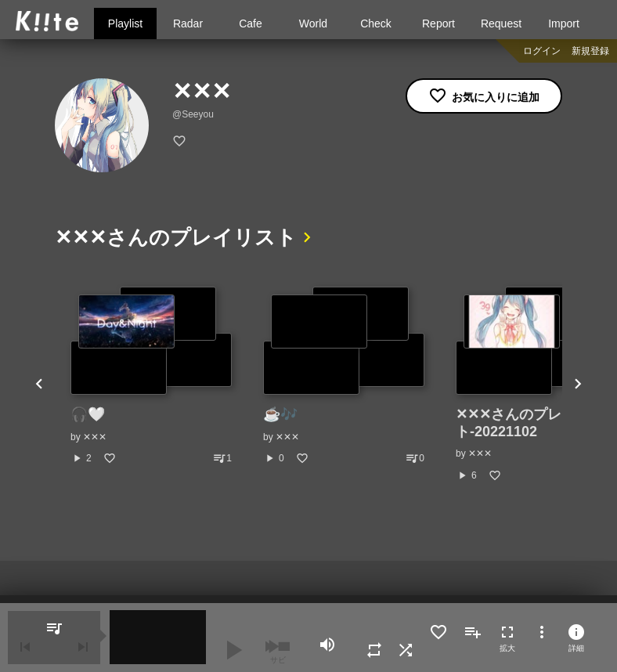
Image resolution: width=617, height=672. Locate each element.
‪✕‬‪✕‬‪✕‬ (95, 437)
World (313, 23)
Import (564, 23)
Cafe (251, 23)
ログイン (542, 51)
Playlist (125, 23)
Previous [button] (39, 385)
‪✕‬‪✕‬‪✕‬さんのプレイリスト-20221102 (530, 423)
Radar (188, 23)
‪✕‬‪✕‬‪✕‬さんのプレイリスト (176, 237)
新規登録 (590, 51)
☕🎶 (280, 414)
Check (376, 23)
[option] (151, 376)
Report (438, 23)
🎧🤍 (88, 414)
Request (501, 23)
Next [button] (578, 385)
